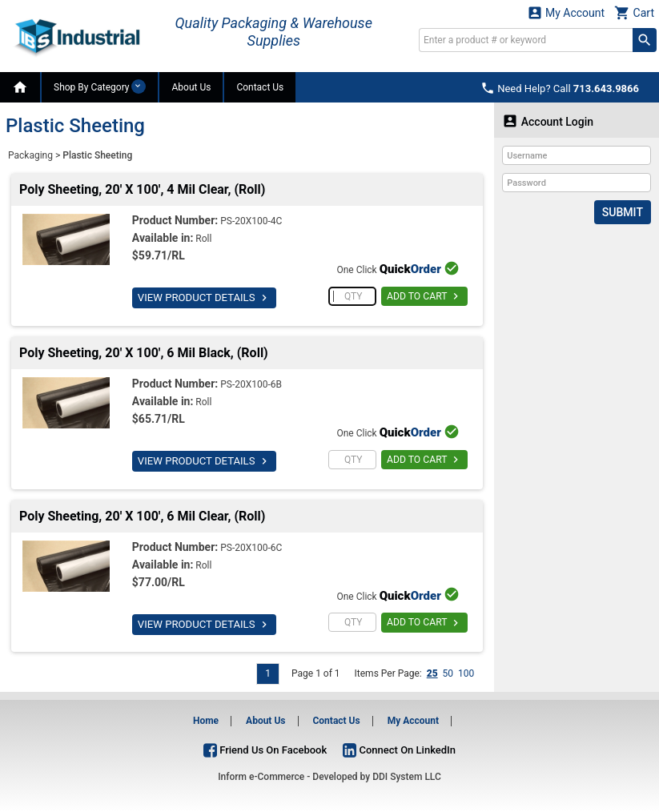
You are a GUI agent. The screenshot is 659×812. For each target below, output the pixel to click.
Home (206, 721)
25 (432, 673)
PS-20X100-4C (251, 221)
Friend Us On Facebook (265, 750)
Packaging (30, 155)
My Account (566, 12)
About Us (191, 87)
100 (466, 673)
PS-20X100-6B (251, 384)
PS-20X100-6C (251, 548)
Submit (623, 212)
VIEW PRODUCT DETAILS (203, 298)
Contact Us (260, 87)
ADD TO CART (425, 296)
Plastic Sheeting (97, 155)
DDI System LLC (407, 777)
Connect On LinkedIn (399, 750)
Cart (634, 12)
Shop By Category (100, 86)
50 (448, 673)
